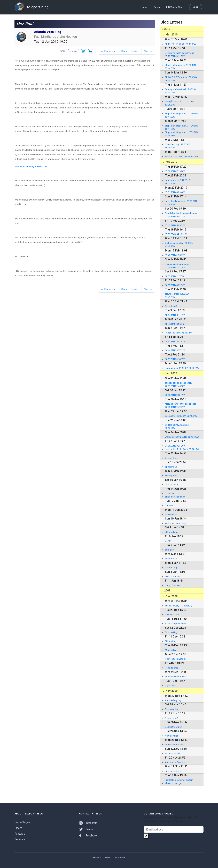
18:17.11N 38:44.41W (175, 315)
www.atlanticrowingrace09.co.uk (31, 166)
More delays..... (172, 650)
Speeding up (171, 467)
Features (20, 834)
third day (169, 550)
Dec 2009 (171, 596)
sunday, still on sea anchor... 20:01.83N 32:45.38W (179, 384)
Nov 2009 (171, 691)
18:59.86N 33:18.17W (175, 359)
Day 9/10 (169, 493)
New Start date (172, 615)
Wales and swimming (176, 523)
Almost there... (172, 458)
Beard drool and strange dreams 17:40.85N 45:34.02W (181, 215)
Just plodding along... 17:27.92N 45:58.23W (181, 203)
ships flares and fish (175, 497)
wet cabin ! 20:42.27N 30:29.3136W (182, 437)
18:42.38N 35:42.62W (175, 342)
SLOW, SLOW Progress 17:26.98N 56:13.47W (181, 79)
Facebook (88, 836)
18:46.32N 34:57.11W (175, 350)
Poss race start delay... (176, 677)
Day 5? (168, 541)
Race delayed (172, 668)
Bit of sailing (171, 632)
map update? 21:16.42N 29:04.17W (182, 449)
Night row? (170, 685)
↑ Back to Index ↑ (129, 51)
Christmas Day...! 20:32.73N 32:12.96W (178, 426)
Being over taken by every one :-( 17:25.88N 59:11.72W (181, 55)
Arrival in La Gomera (175, 762)
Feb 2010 (171, 162)
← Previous (108, 51)
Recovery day (172, 709)
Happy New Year (173, 585)
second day (171, 559)
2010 (167, 29)
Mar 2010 (171, 35)
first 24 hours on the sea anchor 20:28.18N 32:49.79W (180, 405)
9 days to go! (171, 718)
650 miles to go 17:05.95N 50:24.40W (178, 146)
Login (196, 7)
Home (144, 7)
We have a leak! (172, 754)
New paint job (172, 736)
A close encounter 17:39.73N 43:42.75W (179, 245)
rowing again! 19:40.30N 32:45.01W (182, 368)
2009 (167, 591)
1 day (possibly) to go (176, 659)
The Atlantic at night (175, 324)
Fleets (157, 7)
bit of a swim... (172, 484)
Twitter (87, 829)
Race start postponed (176, 623)
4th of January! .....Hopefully (179, 606)
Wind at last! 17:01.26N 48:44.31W (181, 156)
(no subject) (171, 306)
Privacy (97, 858)
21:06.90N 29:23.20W (175, 446)
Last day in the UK (174, 771)
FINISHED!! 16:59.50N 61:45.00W (180, 44)
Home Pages (22, 822)
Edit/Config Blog (174, 7)
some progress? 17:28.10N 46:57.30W (178, 182)
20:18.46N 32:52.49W (175, 395)
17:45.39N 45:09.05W (175, 225)
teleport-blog (32, 7)
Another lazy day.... (174, 700)
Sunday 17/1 (171, 476)
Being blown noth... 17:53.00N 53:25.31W (180, 103)
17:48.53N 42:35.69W (175, 255)
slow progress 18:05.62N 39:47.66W (177, 295)
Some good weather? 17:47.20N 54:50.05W (181, 91)
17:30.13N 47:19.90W (175, 171)
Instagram (88, 823)
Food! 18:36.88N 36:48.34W (178, 333)
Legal (108, 858)
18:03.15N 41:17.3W (175, 276)
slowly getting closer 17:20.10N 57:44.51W (180, 67)
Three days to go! (174, 783)
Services (20, 839)
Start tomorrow (172, 576)
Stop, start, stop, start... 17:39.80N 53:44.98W (181, 115)
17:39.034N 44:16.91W (176, 234)
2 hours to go (172, 567)
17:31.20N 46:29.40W (175, 192)
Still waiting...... (172, 641)
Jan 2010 (171, 373)
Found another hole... (175, 745)
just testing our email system (179, 780)
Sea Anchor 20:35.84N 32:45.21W (181, 416)
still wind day (171, 532)
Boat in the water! (173, 727)
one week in (171, 514)
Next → (148, 51)
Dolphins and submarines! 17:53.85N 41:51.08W (178, 266)
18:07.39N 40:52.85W (175, 285)
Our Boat (169, 506)
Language (120, 858)
